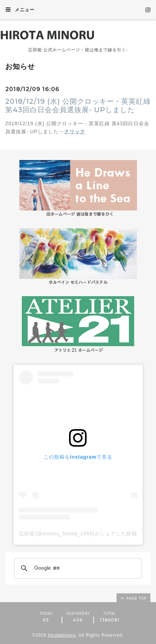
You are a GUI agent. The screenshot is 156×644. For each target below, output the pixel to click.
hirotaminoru (62, 635)
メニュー (20, 9)
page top (133, 598)
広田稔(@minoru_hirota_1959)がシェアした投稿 (78, 534)
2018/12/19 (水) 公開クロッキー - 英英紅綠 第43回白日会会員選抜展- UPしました (78, 106)
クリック (75, 132)
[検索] (77, 568)
